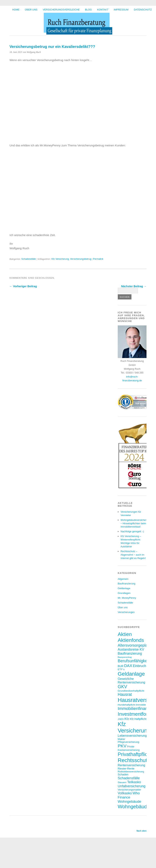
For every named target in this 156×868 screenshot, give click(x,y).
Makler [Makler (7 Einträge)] (122, 739)
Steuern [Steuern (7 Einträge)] (122, 782)
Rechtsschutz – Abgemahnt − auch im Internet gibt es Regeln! (133, 555)
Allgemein (123, 579)
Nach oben (142, 831)
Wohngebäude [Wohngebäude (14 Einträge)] (130, 801)
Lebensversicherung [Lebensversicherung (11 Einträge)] (132, 736)
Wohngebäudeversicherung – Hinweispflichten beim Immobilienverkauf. (135, 523)
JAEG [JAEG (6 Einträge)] (121, 719)
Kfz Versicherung (60, 259)
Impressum (121, 10)
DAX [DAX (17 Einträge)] (128, 666)
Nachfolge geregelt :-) (132, 531)
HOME (16, 10)
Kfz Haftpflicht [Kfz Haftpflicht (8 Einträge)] (138, 719)
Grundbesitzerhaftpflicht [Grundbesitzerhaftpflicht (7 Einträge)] (131, 691)
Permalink (98, 259)
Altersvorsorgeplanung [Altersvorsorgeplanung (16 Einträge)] (137, 645)
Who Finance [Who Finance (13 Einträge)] (129, 795)
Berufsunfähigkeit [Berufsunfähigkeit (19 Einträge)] (134, 661)
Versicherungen (126, 612)
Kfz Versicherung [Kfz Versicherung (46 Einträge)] (134, 727)
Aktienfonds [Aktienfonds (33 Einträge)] (131, 640)
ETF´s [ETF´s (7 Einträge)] (121, 669)
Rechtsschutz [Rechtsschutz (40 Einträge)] (134, 760)
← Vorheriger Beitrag (23, 286)
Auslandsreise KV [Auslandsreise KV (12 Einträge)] (131, 649)
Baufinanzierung (127, 584)
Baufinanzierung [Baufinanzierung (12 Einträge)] (130, 653)
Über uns (31, 10)
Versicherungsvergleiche (61, 10)
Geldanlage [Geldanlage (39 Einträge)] (131, 674)
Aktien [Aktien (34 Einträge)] (125, 634)
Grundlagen (124, 593)
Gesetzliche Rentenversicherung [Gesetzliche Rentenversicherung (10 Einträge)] (131, 680)
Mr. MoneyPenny (127, 598)
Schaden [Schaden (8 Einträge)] (123, 774)
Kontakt (103, 10)
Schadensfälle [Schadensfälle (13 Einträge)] (129, 778)
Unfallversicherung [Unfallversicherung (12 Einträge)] (132, 786)
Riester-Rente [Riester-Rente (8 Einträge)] (126, 769)
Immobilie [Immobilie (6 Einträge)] (141, 705)
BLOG (88, 10)
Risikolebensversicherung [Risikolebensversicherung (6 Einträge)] (131, 772)
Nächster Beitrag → (134, 286)
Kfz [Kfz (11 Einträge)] (127, 719)
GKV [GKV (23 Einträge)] (122, 687)
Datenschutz (143, 10)
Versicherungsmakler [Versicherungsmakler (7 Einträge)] (129, 790)
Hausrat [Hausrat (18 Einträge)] (125, 694)
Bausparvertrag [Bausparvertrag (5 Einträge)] (125, 657)
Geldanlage (124, 588)
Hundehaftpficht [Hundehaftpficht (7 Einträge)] (127, 705)
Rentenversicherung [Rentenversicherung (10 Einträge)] (131, 765)
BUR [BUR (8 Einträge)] (121, 666)
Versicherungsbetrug (81, 259)
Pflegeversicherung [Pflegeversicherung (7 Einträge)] (129, 742)
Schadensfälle (29, 259)
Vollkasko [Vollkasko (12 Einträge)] (125, 793)
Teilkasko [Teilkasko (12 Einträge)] (134, 782)
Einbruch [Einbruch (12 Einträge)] (140, 666)
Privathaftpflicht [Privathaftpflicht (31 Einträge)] (135, 754)
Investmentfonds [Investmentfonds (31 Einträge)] (136, 714)
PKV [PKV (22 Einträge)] (122, 746)
